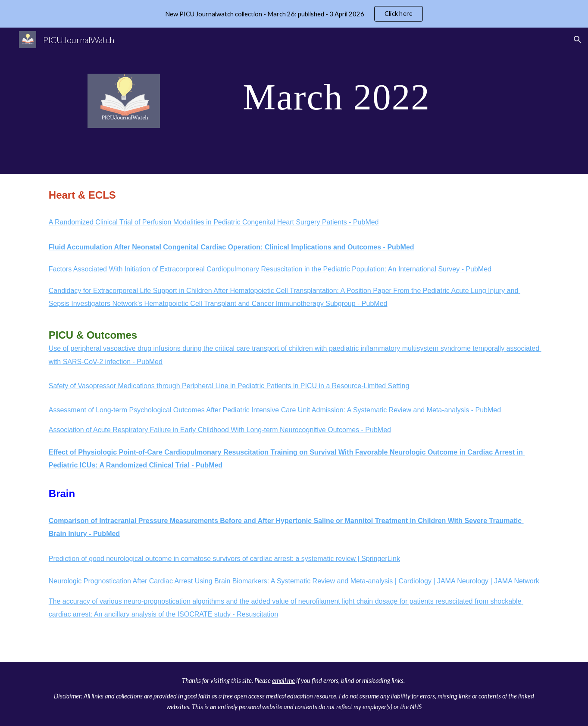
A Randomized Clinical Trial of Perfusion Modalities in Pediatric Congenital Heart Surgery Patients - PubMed (214, 222)
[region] (294, 14)
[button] (578, 40)
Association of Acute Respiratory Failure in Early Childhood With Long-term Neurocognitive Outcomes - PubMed (220, 430)
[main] (336, 96)
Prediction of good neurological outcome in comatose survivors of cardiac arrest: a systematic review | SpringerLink (224, 559)
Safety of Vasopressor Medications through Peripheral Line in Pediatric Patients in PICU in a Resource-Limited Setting (229, 386)
